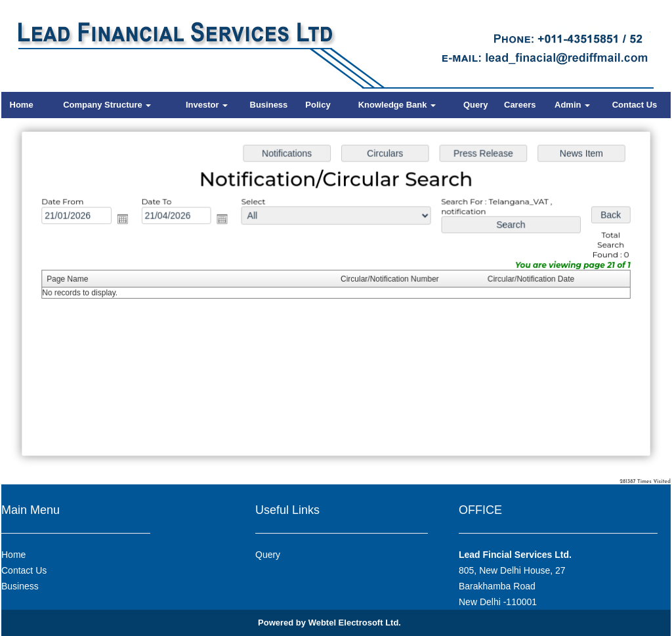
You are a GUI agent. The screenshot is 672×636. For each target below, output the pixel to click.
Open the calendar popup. (128, 221)
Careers (520, 105)
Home (22, 105)
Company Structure (107, 105)
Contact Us (635, 105)
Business (269, 105)
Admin (572, 105)
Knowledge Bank (397, 105)
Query (476, 105)
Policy (318, 105)
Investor (207, 105)
